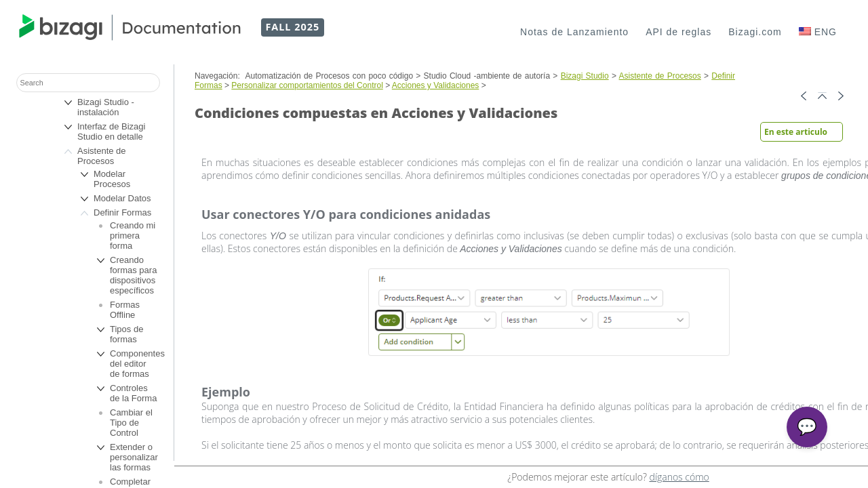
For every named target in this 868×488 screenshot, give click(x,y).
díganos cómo (679, 477)
